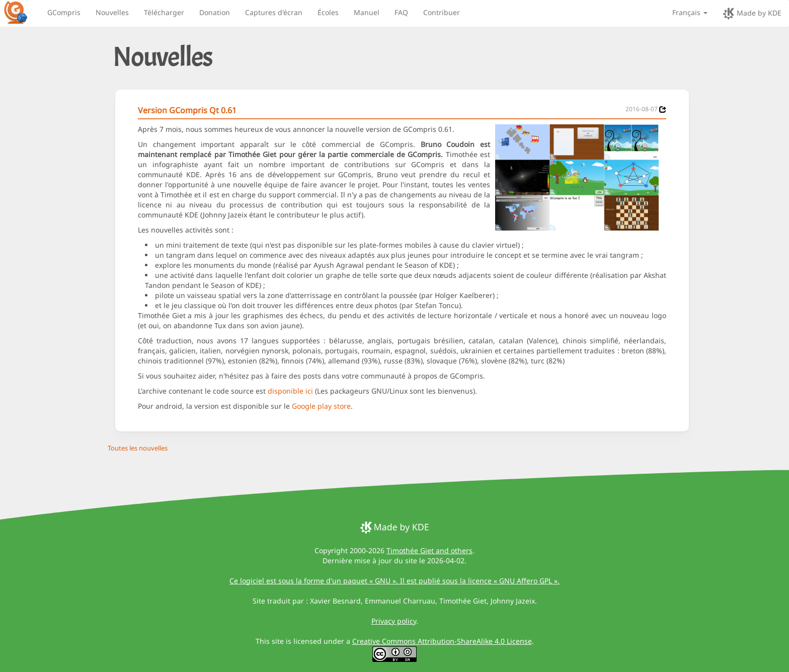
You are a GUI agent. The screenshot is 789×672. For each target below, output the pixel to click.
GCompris (64, 12)
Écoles (328, 12)
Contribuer (442, 12)
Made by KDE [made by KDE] (752, 14)
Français (690, 12)
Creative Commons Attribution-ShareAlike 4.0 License (442, 641)
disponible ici (290, 391)
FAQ (401, 12)
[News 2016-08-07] (663, 109)
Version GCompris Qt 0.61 (187, 110)
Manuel (367, 12)
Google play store (321, 406)
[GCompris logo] (22, 12)
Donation (215, 12)
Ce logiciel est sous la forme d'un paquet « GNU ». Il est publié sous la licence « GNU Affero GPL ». (395, 581)
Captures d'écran (274, 12)
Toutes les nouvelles (138, 448)
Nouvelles (112, 12)
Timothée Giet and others (429, 550)
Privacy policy (394, 621)
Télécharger (164, 12)
